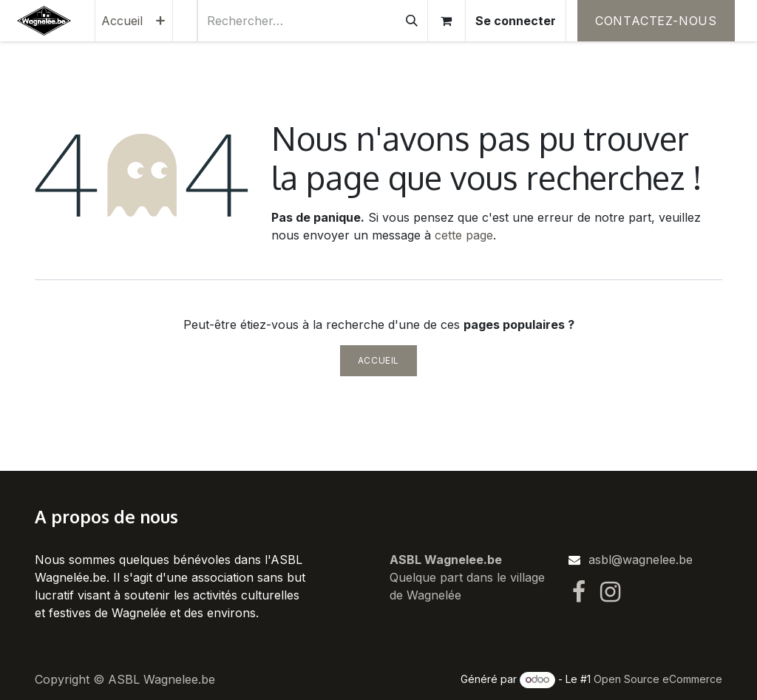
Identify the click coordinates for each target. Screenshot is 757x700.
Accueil (378, 360)
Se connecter (516, 21)
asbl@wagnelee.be (641, 560)
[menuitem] (122, 21)
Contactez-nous (656, 21)
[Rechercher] (412, 21)
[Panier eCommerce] (447, 21)
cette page (464, 235)
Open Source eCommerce (658, 679)
